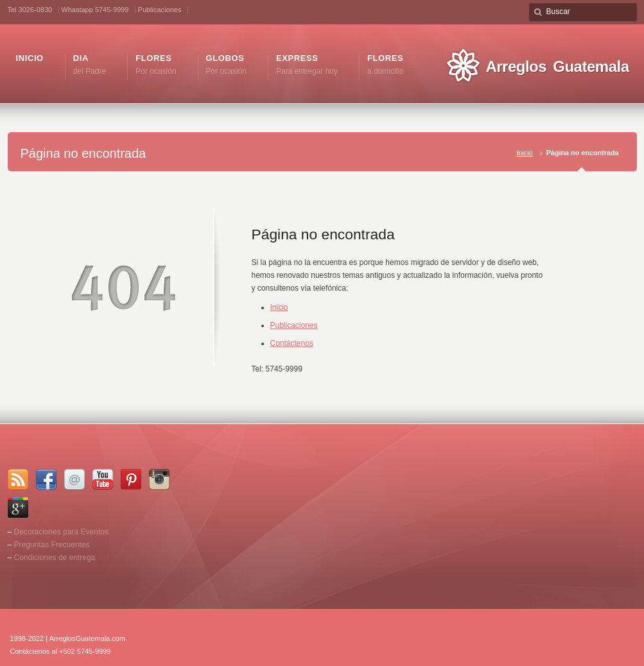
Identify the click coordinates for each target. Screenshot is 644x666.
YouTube (103, 479)
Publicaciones (160, 10)
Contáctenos (292, 343)
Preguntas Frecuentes (52, 545)
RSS (18, 479)
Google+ (18, 508)
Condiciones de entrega (55, 558)
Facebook (46, 479)
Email (74, 479)
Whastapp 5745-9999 (95, 10)
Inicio (524, 153)
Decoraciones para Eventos (61, 532)
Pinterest (131, 479)
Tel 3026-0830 (30, 10)
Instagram (159, 479)
